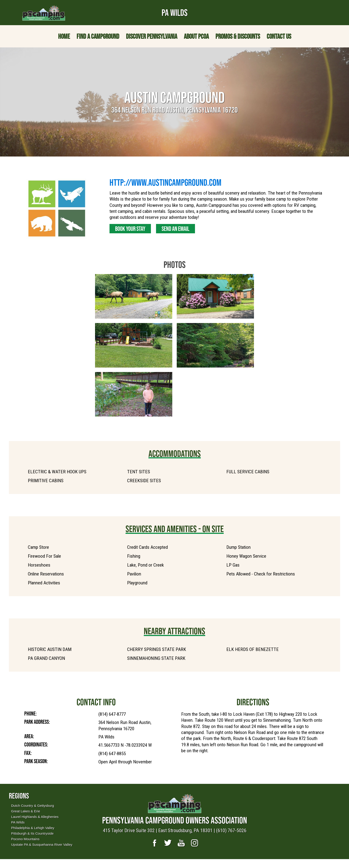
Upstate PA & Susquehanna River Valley (42, 845)
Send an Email (176, 229)
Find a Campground (98, 36)
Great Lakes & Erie (26, 811)
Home (64, 36)
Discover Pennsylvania (152, 36)
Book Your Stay (130, 229)
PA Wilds (18, 822)
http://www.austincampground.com (165, 182)
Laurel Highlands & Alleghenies (35, 817)
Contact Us (279, 36)
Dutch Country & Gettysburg (32, 806)
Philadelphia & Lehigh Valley (33, 828)
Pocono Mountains (25, 839)
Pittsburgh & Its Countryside (32, 833)
